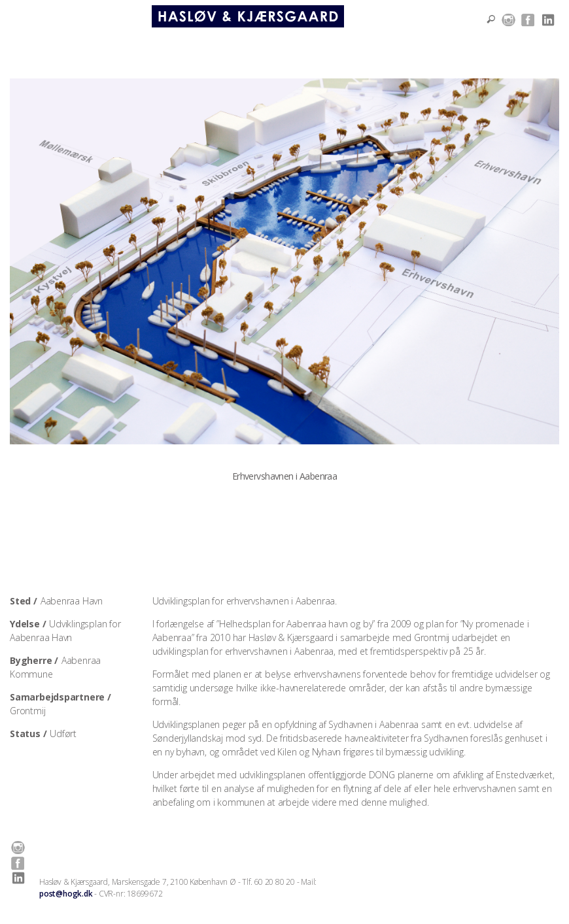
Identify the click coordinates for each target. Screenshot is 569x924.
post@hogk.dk (66, 894)
